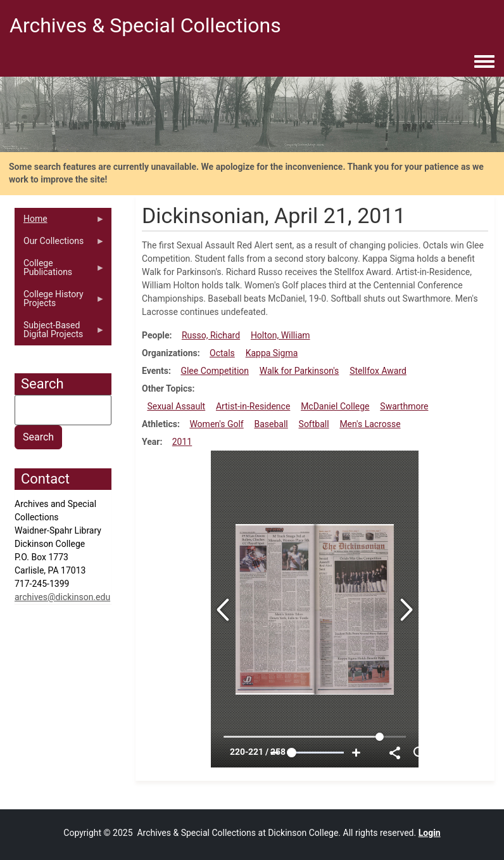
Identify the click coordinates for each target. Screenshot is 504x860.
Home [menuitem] (60, 222)
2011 (182, 442)
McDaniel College (335, 406)
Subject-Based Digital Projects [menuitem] (60, 333)
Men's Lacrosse (370, 424)
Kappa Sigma (272, 353)
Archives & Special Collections (145, 25)
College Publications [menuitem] (60, 271)
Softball (314, 424)
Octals (222, 353)
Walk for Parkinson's (299, 371)
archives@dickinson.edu (62, 597)
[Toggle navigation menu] (484, 62)
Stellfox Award (378, 371)
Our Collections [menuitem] (60, 244)
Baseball (271, 424)
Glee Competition (215, 371)
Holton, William (280, 335)
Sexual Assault (176, 406)
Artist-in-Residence (253, 406)
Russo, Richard (211, 335)
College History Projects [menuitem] (60, 302)
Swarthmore (404, 406)
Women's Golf (216, 424)
